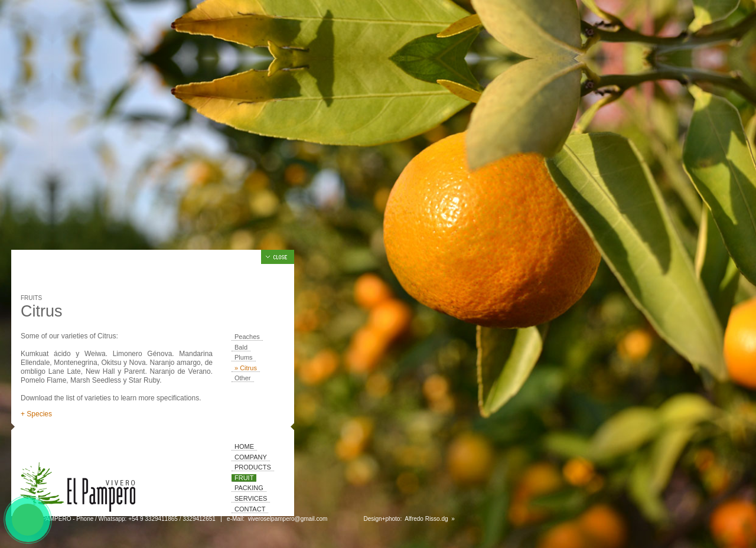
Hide (278, 257)
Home (244, 446)
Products (253, 467)
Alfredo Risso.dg (426, 519)
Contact (250, 509)
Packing (249, 488)
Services (251, 498)
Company (251, 457)
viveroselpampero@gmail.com (288, 519)
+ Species (36, 414)
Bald (241, 347)
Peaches (247, 337)
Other (243, 378)
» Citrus (246, 368)
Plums (244, 357)
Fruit (244, 478)
